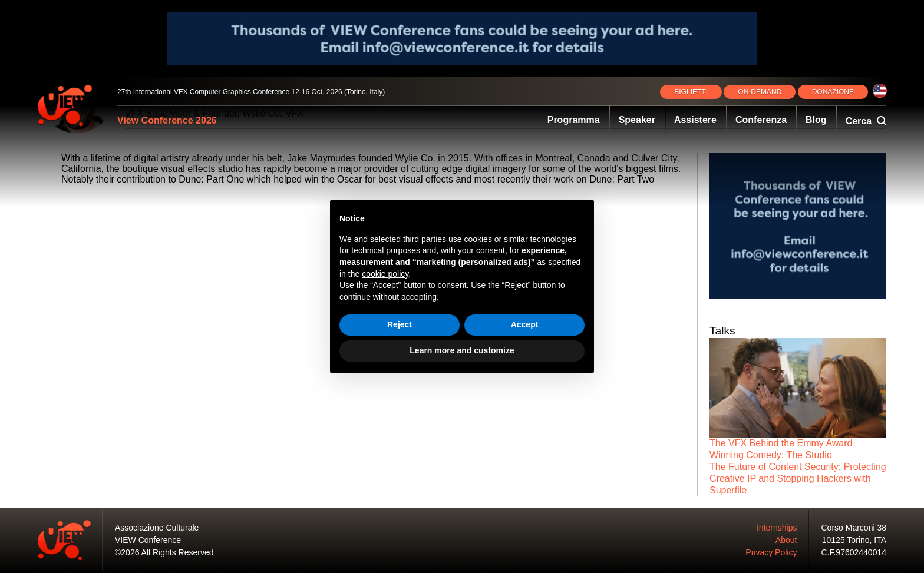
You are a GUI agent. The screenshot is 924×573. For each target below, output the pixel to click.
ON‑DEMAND (760, 92)
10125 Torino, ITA (854, 540)
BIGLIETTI (691, 92)
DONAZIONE (833, 92)
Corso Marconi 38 (854, 528)
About (786, 540)
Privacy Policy (771, 552)
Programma (574, 120)
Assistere (695, 120)
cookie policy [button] (385, 274)
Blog (816, 120)
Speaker (637, 120)
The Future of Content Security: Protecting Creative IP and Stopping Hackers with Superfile (798, 478)
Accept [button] (525, 324)
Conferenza (761, 120)
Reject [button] (400, 324)
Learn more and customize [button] (462, 350)
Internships (777, 528)
